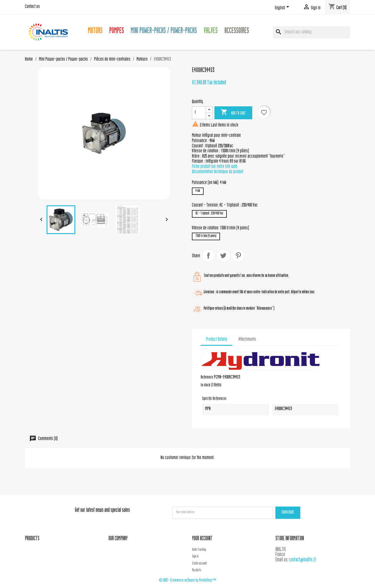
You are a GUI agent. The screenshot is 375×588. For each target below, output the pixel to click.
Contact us (32, 7)
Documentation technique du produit (218, 172)
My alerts (196, 570)
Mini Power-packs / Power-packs (164, 31)
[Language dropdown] (283, 8)
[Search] (311, 32)
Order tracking (199, 550)
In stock (206, 386)
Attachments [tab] (247, 340)
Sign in (195, 557)
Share (208, 255)
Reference (207, 378)
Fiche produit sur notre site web (215, 167)
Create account (199, 564)
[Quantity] (199, 113)
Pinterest (238, 255)
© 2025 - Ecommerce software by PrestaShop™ (187, 581)
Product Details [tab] (217, 340)
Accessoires (237, 31)
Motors (95, 31)
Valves (211, 31)
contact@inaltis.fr (303, 560)
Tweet (223, 255)
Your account (202, 539)
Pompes (117, 31)
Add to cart (233, 113)
